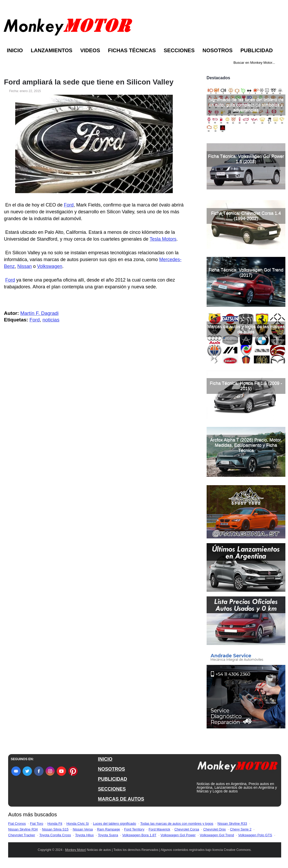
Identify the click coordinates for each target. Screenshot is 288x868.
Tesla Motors (163, 239)
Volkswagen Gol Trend (217, 835)
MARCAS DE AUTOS (121, 799)
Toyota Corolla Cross (55, 835)
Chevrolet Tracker (22, 835)
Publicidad (257, 50)
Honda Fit (55, 824)
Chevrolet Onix (214, 829)
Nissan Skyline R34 (23, 829)
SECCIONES (112, 789)
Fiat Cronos (17, 824)
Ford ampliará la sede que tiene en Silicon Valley (89, 82)
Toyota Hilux (84, 835)
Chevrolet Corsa (187, 829)
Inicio (15, 50)
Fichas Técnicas (132, 50)
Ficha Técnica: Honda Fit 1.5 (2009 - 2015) (246, 386)
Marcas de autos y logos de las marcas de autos (246, 329)
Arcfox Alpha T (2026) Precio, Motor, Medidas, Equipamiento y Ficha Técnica (246, 445)
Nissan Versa (83, 829)
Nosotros (217, 50)
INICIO (105, 759)
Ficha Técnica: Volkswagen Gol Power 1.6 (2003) (246, 159)
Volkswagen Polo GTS (255, 835)
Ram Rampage (108, 829)
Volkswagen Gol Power (178, 835)
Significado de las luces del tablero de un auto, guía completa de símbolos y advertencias (246, 105)
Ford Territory (134, 829)
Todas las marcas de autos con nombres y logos (177, 824)
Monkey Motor (75, 850)
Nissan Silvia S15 (55, 829)
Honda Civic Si (78, 824)
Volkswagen (50, 266)
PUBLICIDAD (112, 779)
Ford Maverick (159, 829)
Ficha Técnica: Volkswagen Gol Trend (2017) (246, 272)
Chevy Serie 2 (241, 829)
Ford (69, 205)
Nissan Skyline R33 (232, 824)
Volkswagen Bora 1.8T (139, 835)
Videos (90, 50)
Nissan (25, 266)
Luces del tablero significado (114, 824)
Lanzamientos (52, 50)
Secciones (179, 50)
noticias (51, 320)
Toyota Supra (108, 835)
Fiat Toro (36, 824)
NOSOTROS (111, 769)
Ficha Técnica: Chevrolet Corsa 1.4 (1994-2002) (246, 216)
